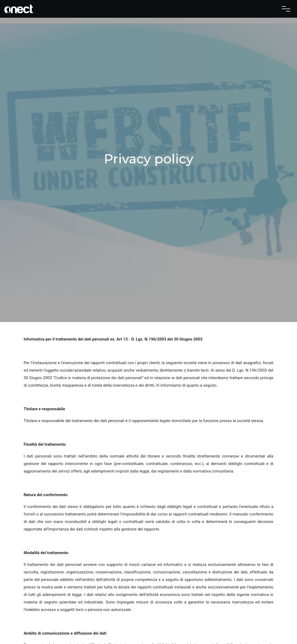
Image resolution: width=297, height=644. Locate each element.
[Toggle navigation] (286, 9)
